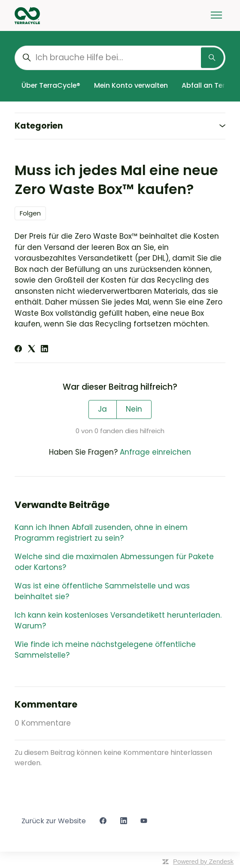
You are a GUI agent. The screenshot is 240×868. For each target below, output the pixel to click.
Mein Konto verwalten (131, 85)
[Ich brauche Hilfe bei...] (120, 58)
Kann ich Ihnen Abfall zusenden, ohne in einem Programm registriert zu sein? (101, 533)
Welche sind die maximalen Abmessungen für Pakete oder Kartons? (114, 562)
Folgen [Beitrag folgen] (30, 213)
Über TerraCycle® (51, 85)
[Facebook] (18, 350)
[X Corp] (32, 350)
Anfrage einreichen (155, 452)
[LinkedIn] (44, 350)
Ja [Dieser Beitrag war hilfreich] (102, 409)
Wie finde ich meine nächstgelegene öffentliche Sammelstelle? (105, 650)
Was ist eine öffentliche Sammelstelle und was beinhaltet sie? (102, 591)
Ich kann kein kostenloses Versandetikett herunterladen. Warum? (118, 621)
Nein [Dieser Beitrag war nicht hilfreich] (134, 409)
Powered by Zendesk (203, 861)
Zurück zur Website (54, 821)
